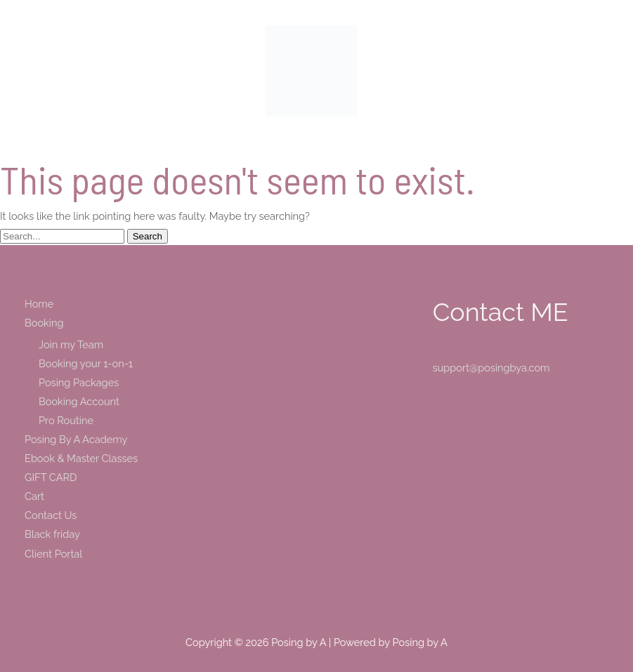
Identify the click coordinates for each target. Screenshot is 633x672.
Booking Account (79, 401)
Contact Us (51, 515)
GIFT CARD (51, 477)
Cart (34, 496)
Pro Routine (66, 420)
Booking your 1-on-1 (86, 363)
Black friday (52, 534)
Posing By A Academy (76, 439)
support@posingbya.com (491, 368)
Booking (44, 323)
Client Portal (53, 554)
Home (39, 304)
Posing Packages (79, 382)
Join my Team (71, 344)
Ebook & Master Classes (81, 458)
